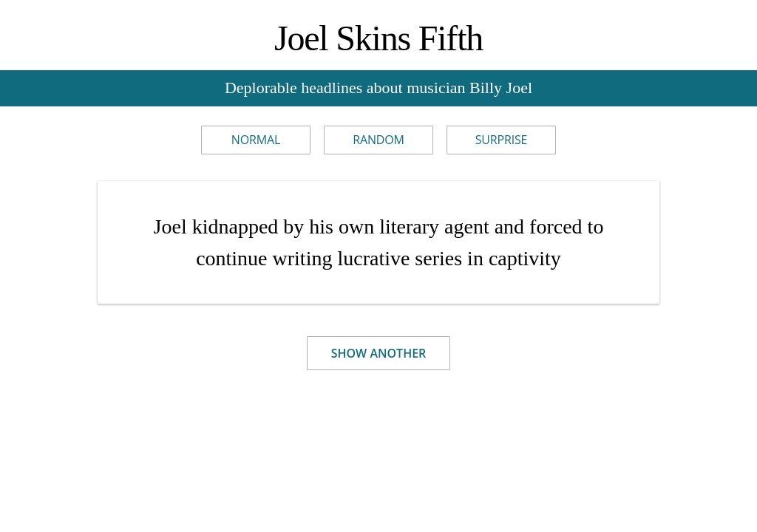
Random (378, 140)
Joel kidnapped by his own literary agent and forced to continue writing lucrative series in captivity (379, 242)
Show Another (379, 353)
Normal (256, 140)
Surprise (502, 140)
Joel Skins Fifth (378, 38)
